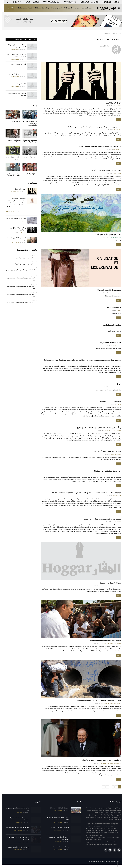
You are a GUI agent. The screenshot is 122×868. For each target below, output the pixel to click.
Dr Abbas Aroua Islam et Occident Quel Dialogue (28, 141)
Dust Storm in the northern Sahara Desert (49, 2)
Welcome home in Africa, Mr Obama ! (103, 644)
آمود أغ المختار (20, 221)
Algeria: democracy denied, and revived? (17, 822)
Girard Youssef (115, 524)
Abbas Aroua (17, 816)
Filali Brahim (115, 130)
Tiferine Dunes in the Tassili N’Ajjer (67, 2)
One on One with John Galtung (12, 141)
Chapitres (16, 39)
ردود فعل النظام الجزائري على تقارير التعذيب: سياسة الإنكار (14, 46)
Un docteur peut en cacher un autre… (104, 171)
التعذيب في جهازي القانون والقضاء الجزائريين (15, 94)
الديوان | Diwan (54, 8)
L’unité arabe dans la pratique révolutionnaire (100, 521)
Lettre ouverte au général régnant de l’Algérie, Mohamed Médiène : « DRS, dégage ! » (84, 495)
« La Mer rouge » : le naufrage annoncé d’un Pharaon (97, 147)
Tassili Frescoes (25, 2)
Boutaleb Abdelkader (113, 389)
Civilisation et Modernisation (107, 291)
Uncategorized (115, 347)
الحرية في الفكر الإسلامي (29, 174)
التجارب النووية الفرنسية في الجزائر (29, 158)
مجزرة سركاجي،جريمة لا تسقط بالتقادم (13, 218)
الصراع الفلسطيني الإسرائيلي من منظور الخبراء (11, 158)
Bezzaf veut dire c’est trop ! (108, 586)
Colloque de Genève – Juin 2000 (57, 831)
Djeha (117, 406)
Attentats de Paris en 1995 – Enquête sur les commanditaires (28, 123)
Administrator (102, 46)
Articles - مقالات (115, 106)
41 (105, 790)
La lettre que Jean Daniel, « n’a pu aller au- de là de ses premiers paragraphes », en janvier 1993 (80, 361)
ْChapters (25, 39)
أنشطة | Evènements (23, 8)
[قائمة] (116, 8)
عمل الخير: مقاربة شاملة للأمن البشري (106, 235)
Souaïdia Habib (115, 498)
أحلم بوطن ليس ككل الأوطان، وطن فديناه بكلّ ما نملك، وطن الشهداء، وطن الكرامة (90, 127)
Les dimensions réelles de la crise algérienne (57, 841)
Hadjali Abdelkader (114, 457)
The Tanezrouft (92, 2)
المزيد (116, 120)
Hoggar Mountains (34, 2)
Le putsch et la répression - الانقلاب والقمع (109, 589)
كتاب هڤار (8, 8)
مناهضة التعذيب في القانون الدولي (15, 74)
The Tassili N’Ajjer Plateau (82, 2)
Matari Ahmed (115, 150)
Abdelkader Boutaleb (110, 326)
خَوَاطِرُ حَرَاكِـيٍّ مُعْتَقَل (111, 103)
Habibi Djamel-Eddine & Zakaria (111, 432)
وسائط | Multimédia (40, 8)
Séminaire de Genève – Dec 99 (58, 850)
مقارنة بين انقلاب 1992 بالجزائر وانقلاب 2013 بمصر (15, 812)
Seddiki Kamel (115, 174)
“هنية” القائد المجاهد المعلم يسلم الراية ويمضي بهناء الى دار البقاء (19, 271)
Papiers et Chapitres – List (108, 344)
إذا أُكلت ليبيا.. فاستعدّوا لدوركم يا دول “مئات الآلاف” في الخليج (97, 429)
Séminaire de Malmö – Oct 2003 (57, 811)
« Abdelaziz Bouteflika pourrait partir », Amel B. (99, 763)
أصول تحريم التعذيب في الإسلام (15, 64)
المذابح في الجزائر (14, 121)
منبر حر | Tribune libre (70, 8)
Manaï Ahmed (115, 364)
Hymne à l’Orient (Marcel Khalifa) (105, 453)
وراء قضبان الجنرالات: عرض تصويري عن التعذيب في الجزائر (14, 55)
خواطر (116, 386)
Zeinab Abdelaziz (112, 308)
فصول (32, 39)
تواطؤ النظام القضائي (18, 84)
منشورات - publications (113, 238)
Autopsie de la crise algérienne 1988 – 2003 (56, 822)
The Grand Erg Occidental (104, 2)
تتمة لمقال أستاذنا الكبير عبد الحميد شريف (14, 239)
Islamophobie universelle (108, 403)
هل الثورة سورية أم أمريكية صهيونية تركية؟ (23, 258)
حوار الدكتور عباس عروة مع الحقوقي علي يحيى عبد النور (12, 175)
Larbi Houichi (13, 243)
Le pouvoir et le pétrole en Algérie (17, 850)
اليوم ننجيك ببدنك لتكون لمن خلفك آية (105, 473)
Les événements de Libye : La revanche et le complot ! (97, 703)
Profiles (116, 312)
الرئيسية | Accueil (86, 8)
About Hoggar (114, 2)
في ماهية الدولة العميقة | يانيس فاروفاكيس (16, 229)
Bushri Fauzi (115, 476)
